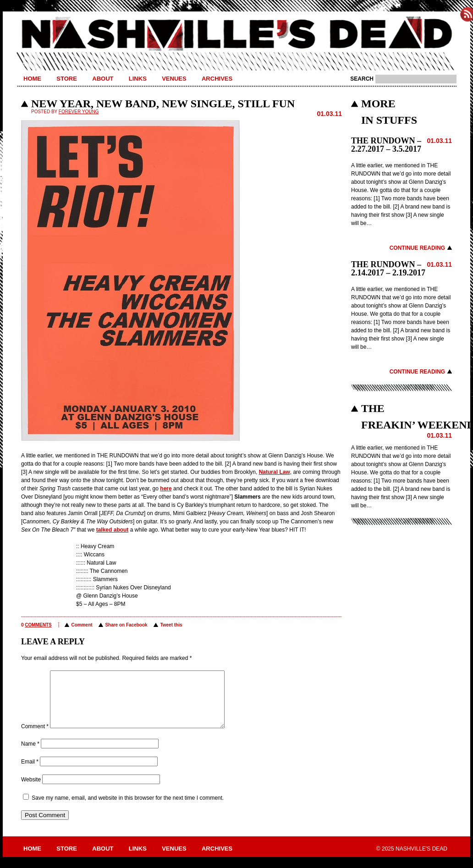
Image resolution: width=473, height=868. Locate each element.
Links (138, 79)
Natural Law (275, 472)
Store (67, 79)
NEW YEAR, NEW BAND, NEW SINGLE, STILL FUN (163, 104)
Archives (217, 79)
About (103, 79)
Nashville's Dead (236, 34)
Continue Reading (417, 248)
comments (38, 625)
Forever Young (79, 112)
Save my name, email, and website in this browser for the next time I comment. (128, 809)
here (166, 489)
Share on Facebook (126, 625)
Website (31, 791)
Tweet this (171, 625)
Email (30, 773)
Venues (174, 79)
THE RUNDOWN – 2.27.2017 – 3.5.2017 (386, 145)
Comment (82, 625)
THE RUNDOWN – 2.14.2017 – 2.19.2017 (388, 269)
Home (32, 79)
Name (30, 755)
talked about (113, 530)
